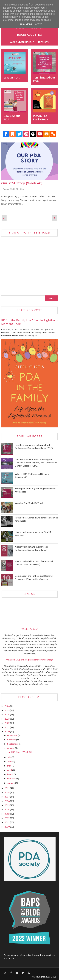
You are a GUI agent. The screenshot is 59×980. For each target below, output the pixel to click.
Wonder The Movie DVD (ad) (29, 503)
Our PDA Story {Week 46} (22, 183)
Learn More (25, 25)
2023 (7, 719)
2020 (7, 732)
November (13, 735)
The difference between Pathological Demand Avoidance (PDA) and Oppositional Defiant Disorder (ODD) (36, 462)
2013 (7, 814)
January (11, 783)
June (10, 761)
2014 (7, 809)
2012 (7, 818)
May (10, 766)
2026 (7, 706)
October (12, 740)
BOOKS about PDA (29, 35)
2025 (7, 710)
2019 (7, 788)
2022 (7, 723)
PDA (22, 189)
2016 (7, 801)
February (12, 778)
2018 (7, 792)
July (9, 757)
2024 (7, 715)
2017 (7, 797)
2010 (7, 827)
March (11, 774)
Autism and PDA (21, 42)
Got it (38, 25)
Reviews (44, 42)
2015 (7, 805)
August (11, 748)
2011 (7, 822)
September (13, 744)
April (10, 770)
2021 (7, 727)
